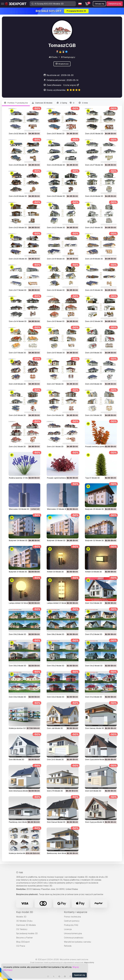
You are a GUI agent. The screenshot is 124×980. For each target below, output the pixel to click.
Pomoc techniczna (72, 917)
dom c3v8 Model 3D (17, 384)
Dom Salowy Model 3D (95, 728)
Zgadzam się (79, 975)
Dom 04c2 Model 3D (94, 666)
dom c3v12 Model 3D (94, 321)
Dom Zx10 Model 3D (55, 759)
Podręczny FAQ (71, 925)
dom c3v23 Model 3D (18, 228)
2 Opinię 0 (65, 103)
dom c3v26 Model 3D (18, 196)
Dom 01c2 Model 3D (94, 697)
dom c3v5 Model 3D (17, 415)
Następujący (68, 57)
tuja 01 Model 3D (92, 478)
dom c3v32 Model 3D (18, 134)
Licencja (68, 929)
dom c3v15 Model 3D (94, 290)
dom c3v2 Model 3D (17, 447)
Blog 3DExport (23, 942)
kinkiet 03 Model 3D (94, 572)
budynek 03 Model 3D (56, 540)
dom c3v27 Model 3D (94, 165)
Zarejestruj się (115, 4)
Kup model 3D (25, 912)
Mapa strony (89, 962)
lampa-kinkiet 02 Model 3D (20, 603)
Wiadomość (62, 64)
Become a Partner (25, 938)
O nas (20, 872)
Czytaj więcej (71, 85)
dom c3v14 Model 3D (18, 321)
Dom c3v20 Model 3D (18, 259)
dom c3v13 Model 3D (56, 321)
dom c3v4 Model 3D (55, 415)
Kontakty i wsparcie (76, 912)
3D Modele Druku (24, 921)
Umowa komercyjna (73, 933)
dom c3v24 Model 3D (94, 196)
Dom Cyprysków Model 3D (96, 759)
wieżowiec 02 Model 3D (19, 509)
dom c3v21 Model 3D (94, 228)
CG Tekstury (22, 929)
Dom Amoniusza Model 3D (20, 791)
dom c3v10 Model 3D (56, 353)
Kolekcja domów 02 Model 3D (21, 728)
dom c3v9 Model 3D (94, 353)
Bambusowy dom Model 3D (58, 853)
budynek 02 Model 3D (94, 540)
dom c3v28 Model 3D (56, 165)
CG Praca (21, 946)
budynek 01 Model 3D (18, 572)
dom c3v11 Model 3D (17, 353)
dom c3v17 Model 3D (18, 290)
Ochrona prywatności (74, 938)
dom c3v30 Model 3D (94, 134)
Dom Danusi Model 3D (56, 822)
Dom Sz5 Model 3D (93, 791)
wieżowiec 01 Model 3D (57, 509)
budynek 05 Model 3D (94, 509)
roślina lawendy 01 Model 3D (21, 478)
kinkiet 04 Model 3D (55, 572)
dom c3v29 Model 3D (18, 165)
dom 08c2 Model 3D (56, 634)
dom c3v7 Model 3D (55, 384)
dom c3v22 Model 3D (56, 228)
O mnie (83, 103)
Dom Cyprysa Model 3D (95, 822)
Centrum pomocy (72, 921)
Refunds (68, 946)
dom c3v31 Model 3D (56, 134)
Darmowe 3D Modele (42, 103)
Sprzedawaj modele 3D (27, 933)
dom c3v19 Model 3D (56, 259)
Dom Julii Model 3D (55, 728)
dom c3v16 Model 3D (56, 290)
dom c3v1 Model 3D (55, 447)
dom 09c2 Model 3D (18, 634)
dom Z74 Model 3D (55, 791)
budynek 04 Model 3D (18, 540)
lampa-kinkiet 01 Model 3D (58, 603)
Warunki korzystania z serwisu (77, 942)
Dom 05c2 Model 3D (56, 666)
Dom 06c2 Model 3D (18, 666)
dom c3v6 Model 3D (94, 384)
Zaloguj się (99, 4)
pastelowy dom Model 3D (19, 822)
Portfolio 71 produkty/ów (16, 103)
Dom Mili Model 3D (17, 759)
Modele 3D (21, 917)
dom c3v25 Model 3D (56, 196)
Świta (53, 57)
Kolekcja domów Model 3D (20, 853)
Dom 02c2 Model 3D (56, 697)
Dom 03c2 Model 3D (17, 697)
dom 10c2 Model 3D (94, 603)
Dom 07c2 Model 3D (94, 634)
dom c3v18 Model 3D (94, 259)
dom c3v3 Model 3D (94, 415)
